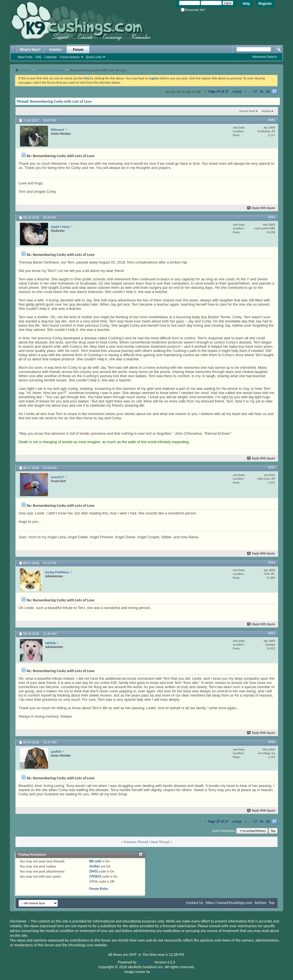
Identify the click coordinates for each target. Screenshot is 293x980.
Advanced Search (264, 57)
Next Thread (160, 842)
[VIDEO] (95, 876)
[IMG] (94, 871)
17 (255, 91)
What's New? (30, 50)
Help (246, 4)
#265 (272, 633)
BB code (95, 861)
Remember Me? (193, 10)
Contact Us (195, 903)
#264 (272, 562)
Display (266, 111)
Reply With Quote (261, 208)
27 (274, 91)
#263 (272, 467)
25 (261, 91)
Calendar (51, 57)
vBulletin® (146, 962)
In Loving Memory (50, 70)
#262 (272, 217)
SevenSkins (160, 972)
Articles (55, 50)
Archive (260, 903)
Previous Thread (136, 842)
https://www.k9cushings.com (229, 903)
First (237, 92)
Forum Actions (70, 57)
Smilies (95, 866)
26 (268, 91)
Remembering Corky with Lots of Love (61, 101)
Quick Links (94, 57)
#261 (272, 120)
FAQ (38, 57)
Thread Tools (247, 111)
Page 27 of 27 (218, 91)
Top (273, 831)
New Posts (25, 57)
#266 (272, 742)
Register (265, 4)
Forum (78, 50)
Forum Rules (99, 889)
